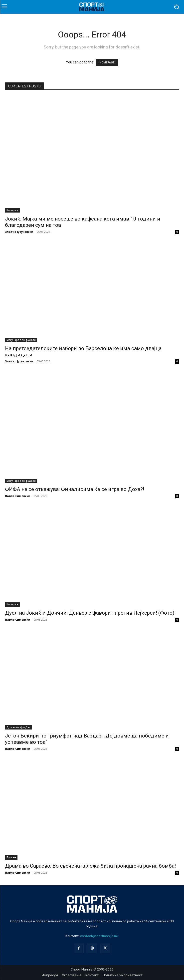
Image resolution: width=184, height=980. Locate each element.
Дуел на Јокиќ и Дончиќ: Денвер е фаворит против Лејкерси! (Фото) (90, 613)
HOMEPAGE (107, 63)
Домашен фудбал (18, 727)
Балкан (11, 857)
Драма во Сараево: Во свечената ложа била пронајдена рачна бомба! (90, 866)
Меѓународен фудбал (21, 340)
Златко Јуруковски (19, 232)
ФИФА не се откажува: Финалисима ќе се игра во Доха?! (75, 489)
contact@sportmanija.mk (99, 936)
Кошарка (12, 210)
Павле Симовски (18, 496)
